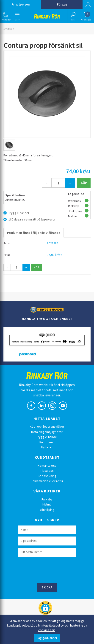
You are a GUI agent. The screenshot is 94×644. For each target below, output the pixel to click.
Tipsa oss (47, 471)
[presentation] (53, 569)
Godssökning (47, 476)
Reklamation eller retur (47, 481)
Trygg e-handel (47, 437)
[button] (5, 16)
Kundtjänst (47, 442)
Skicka (47, 587)
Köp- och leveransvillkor (47, 427)
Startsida (9, 29)
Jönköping (47, 510)
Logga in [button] (88, 5)
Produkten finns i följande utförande (34, 233)
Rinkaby (47, 499)
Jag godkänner (47, 638)
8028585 (53, 243)
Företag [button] (62, 4)
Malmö (47, 504)
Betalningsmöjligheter (47, 432)
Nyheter (47, 447)
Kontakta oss (47, 466)
